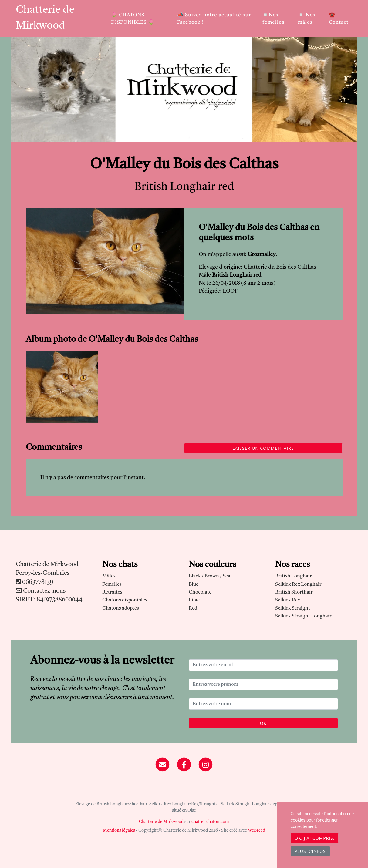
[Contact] (163, 764)
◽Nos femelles (273, 18)
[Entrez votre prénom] (263, 685)
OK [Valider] (263, 723)
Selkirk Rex (288, 600)
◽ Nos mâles (307, 18)
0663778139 (38, 582)
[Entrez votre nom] (263, 704)
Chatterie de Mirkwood (45, 18)
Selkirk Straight (293, 608)
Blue (194, 584)
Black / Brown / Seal (210, 576)
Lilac (194, 600)
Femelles (112, 584)
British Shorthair (294, 592)
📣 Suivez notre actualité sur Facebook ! (214, 18)
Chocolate (200, 592)
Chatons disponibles (125, 600)
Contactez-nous (41, 591)
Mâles (109, 576)
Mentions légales (119, 830)
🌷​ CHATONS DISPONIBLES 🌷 (133, 18)
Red (193, 608)
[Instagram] (206, 764)
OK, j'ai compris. (315, 838)
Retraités (112, 592)
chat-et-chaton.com (210, 822)
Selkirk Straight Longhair (303, 616)
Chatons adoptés (121, 608)
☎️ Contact (339, 18)
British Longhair (294, 576)
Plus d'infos (310, 851)
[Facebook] (184, 764)
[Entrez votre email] (263, 665)
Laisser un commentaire (263, 448)
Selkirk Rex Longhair (298, 584)
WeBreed (257, 830)
